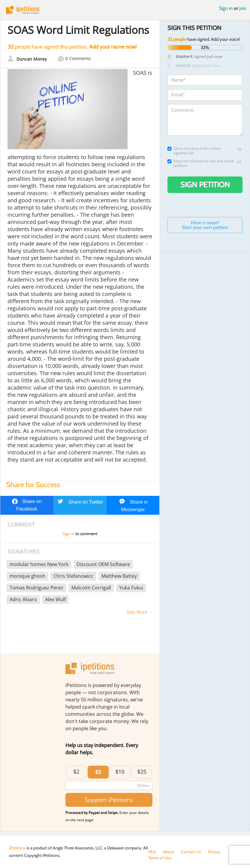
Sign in (226, 8)
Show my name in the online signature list (194, 151)
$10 (120, 772)
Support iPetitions (109, 800)
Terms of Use (160, 858)
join (243, 8)
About (169, 852)
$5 (98, 772)
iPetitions (125, 10)
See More (137, 612)
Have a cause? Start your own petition (205, 225)
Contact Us (191, 852)
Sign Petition (205, 185)
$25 (142, 772)
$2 (76, 772)
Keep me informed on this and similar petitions (201, 163)
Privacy (214, 852)
